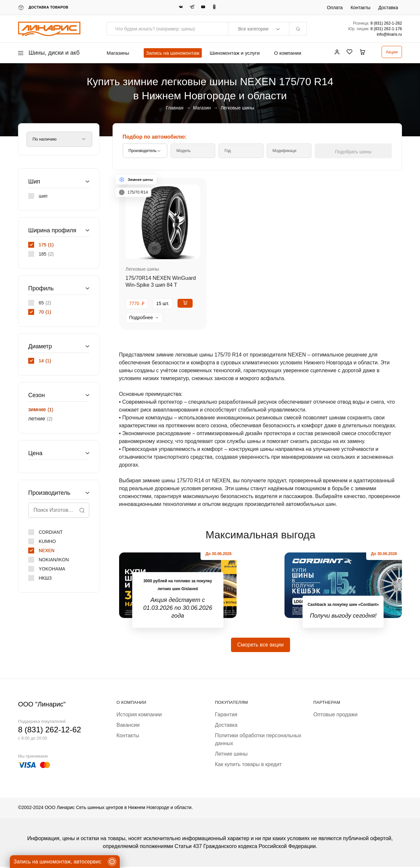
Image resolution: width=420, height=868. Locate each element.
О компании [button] (288, 53)
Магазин (202, 108)
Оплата (335, 8)
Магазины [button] (118, 53)
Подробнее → (144, 318)
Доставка (388, 8)
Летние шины (231, 755)
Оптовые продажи (335, 716)
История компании (139, 716)
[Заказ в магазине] (59, 139)
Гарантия (226, 716)
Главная (175, 108)
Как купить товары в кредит (248, 766)
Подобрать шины (362, 152)
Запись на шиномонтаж (173, 53)
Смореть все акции (260, 646)
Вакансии (128, 726)
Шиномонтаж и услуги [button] (235, 53)
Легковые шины (142, 269)
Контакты (360, 8)
